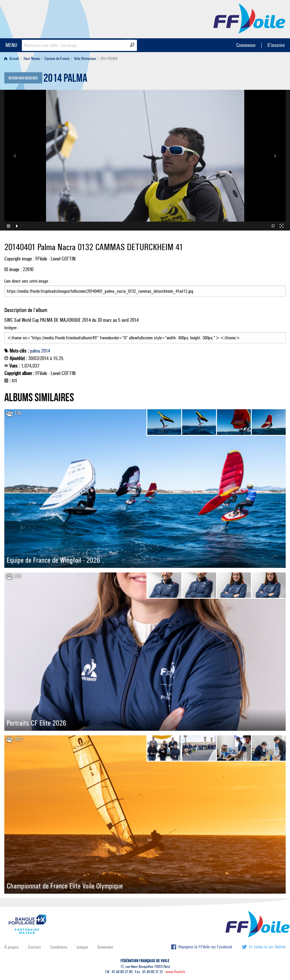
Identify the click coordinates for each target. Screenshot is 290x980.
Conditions (59, 947)
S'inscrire (276, 45)
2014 (46, 351)
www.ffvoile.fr (175, 972)
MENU (11, 45)
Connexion (246, 45)
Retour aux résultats (23, 78)
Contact (34, 947)
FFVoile (249, 18)
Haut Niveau (32, 59)
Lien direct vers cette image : (145, 288)
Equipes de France (57, 59)
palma (35, 351)
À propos (12, 947)
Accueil (12, 59)
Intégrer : (145, 334)
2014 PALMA (65, 79)
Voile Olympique (85, 59)
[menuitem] (13, 59)
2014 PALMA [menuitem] (109, 59)
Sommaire (105, 947)
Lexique (82, 947)
